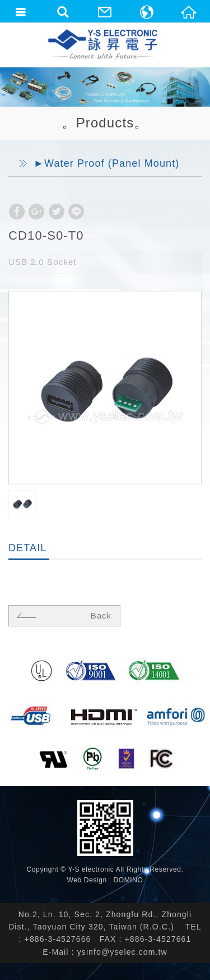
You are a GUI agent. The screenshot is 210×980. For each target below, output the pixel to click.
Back (62, 615)
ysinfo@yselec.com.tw (122, 952)
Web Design (87, 880)
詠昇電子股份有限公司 (104, 45)
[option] (105, 388)
